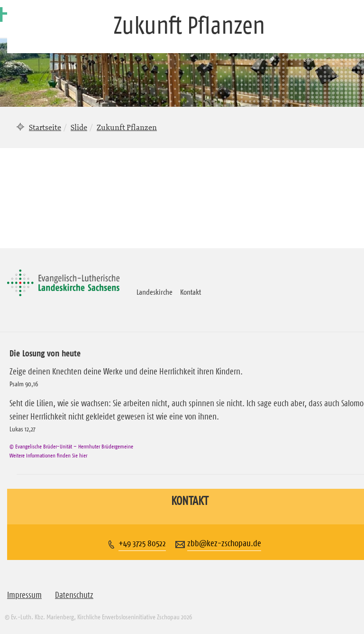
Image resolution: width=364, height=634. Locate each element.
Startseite (45, 127)
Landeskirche (155, 292)
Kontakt (191, 292)
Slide (79, 127)
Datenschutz (74, 595)
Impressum (24, 595)
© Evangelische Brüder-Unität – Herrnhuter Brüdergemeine (71, 446)
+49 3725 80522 (142, 543)
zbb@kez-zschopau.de (224, 543)
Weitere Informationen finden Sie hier (48, 455)
